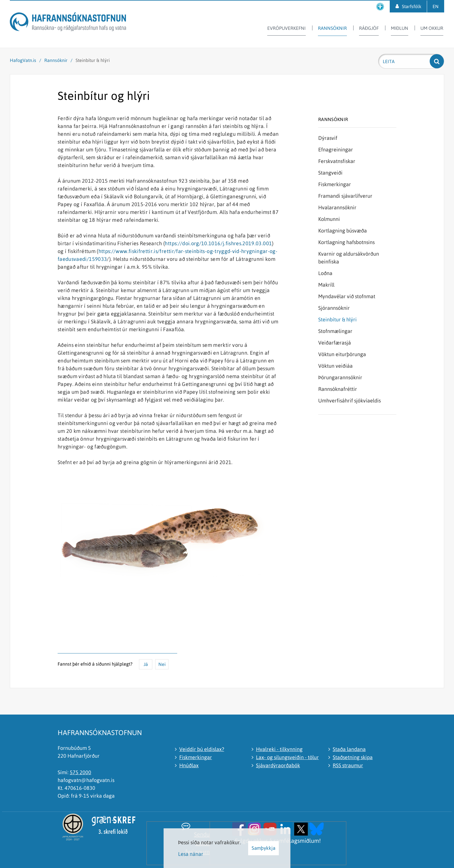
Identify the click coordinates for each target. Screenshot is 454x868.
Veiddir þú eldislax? (202, 749)
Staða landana (349, 749)
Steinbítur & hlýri (93, 60)
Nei (162, 664)
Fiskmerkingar (196, 757)
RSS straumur (348, 765)
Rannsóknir (56, 60)
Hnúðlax (189, 765)
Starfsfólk (412, 6)
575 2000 (80, 772)
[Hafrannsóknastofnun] (68, 23)
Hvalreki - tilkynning (279, 749)
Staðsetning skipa (353, 757)
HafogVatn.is (23, 60)
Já (146, 664)
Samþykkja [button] (263, 848)
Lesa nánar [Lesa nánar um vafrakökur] (191, 854)
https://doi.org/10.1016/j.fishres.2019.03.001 (218, 243)
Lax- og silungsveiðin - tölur (287, 757)
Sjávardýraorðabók (278, 765)
